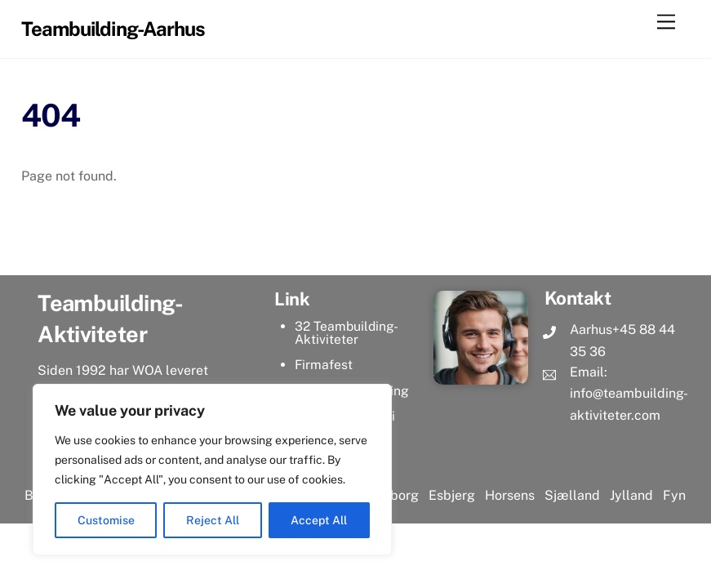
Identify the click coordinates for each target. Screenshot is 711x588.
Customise (106, 520)
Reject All (213, 520)
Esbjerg (452, 495)
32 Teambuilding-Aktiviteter (347, 333)
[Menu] (666, 22)
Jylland (630, 495)
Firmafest (324, 365)
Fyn (674, 495)
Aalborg (394, 495)
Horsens (510, 495)
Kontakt (578, 298)
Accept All (319, 520)
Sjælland (572, 495)
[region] (212, 470)
